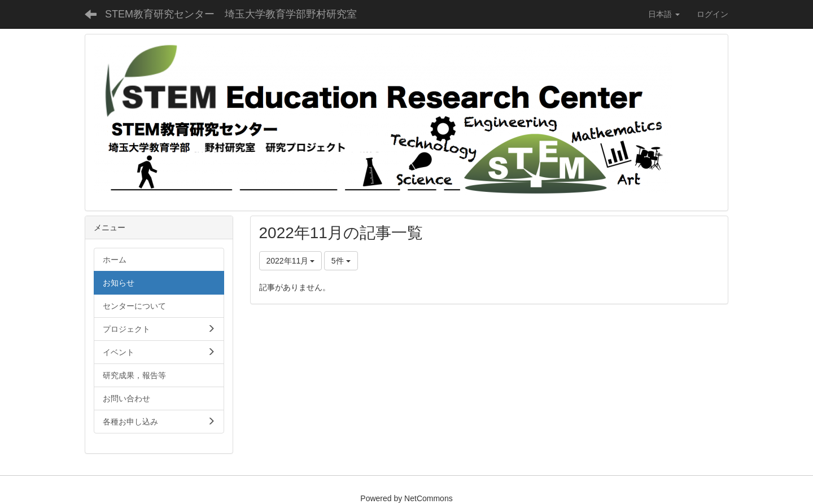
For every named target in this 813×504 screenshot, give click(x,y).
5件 (341, 261)
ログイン (713, 14)
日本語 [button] (664, 14)
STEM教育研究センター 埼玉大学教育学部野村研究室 (231, 14)
